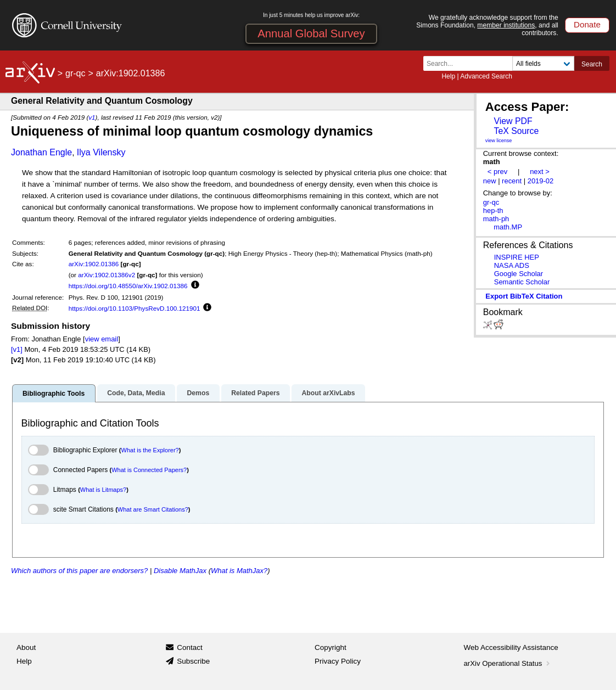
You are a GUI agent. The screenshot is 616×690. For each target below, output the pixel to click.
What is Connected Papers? (149, 470)
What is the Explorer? (150, 450)
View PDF (513, 121)
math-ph (496, 219)
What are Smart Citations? (153, 509)
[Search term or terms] (471, 63)
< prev (497, 172)
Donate (587, 24)
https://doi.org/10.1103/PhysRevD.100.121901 (135, 308)
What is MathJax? (239, 571)
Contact (190, 647)
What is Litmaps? (103, 490)
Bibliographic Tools (54, 394)
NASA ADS (512, 265)
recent (512, 181)
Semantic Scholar (522, 282)
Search (592, 64)
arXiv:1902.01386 (94, 264)
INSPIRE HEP (517, 257)
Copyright (331, 647)
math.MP (508, 227)
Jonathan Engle (41, 152)
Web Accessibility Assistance (511, 647)
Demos (198, 393)
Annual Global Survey (311, 33)
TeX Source (516, 131)
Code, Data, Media (136, 393)
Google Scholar (519, 274)
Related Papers (255, 393)
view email (102, 339)
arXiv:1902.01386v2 (107, 275)
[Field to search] (543, 63)
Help (448, 76)
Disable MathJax (180, 571)
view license (499, 141)
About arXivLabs (328, 393)
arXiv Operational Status (508, 663)
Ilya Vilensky (101, 152)
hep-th (493, 211)
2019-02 (541, 181)
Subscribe (193, 661)
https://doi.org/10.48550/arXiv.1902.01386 (128, 286)
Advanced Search (486, 76)
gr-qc (75, 73)
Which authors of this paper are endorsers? (79, 571)
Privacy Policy (338, 661)
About (26, 647)
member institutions (506, 25)
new (490, 181)
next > (540, 172)
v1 (92, 117)
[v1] (17, 349)
